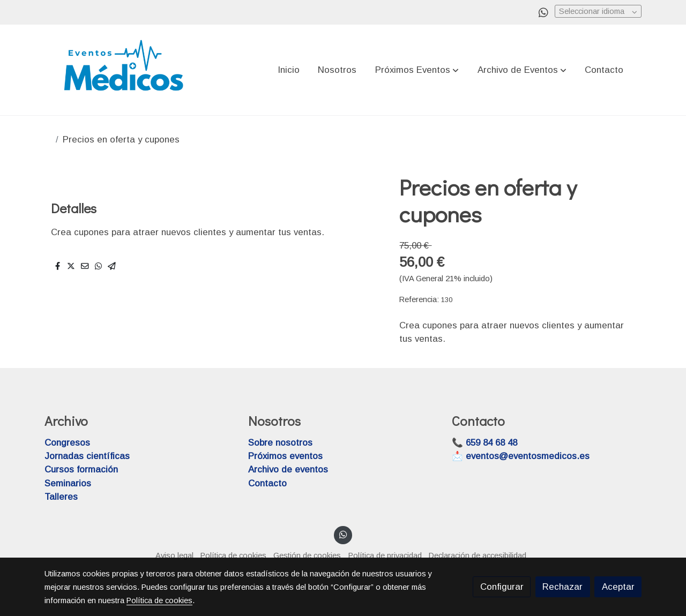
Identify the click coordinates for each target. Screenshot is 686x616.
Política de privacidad (385, 555)
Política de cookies (233, 555)
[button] (417, 70)
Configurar (502, 587)
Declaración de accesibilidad (478, 555)
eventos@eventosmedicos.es (528, 456)
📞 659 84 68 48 (484, 443)
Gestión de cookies (307, 555)
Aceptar (618, 587)
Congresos (67, 443)
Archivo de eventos (288, 469)
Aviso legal (174, 555)
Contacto (267, 483)
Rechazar (562, 587)
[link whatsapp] (543, 12)
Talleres (61, 497)
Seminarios (68, 483)
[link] (124, 70)
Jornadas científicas (87, 456)
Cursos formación (81, 469)
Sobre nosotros (280, 443)
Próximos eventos (285, 456)
